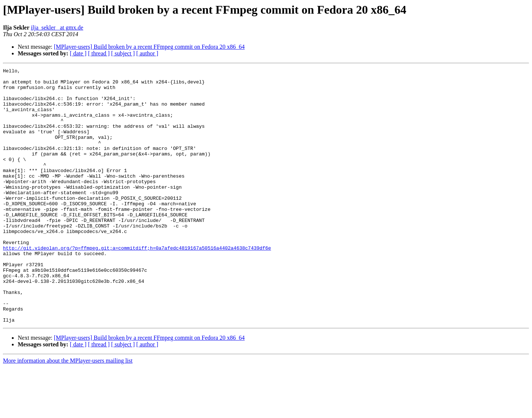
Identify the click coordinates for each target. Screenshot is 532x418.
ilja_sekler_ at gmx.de (57, 28)
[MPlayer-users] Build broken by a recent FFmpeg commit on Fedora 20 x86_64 (149, 47)
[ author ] (147, 53)
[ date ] (78, 53)
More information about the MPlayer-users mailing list (68, 412)
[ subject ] (123, 53)
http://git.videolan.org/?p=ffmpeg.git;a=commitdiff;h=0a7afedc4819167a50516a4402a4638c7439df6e (137, 284)
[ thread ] (99, 53)
